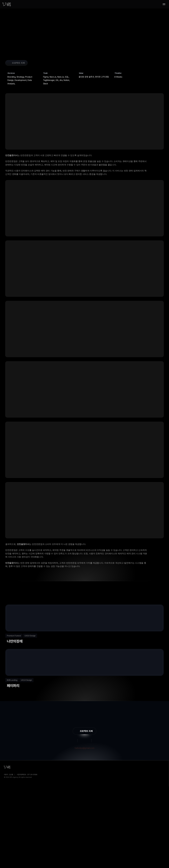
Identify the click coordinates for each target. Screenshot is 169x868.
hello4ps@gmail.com (84, 820)
